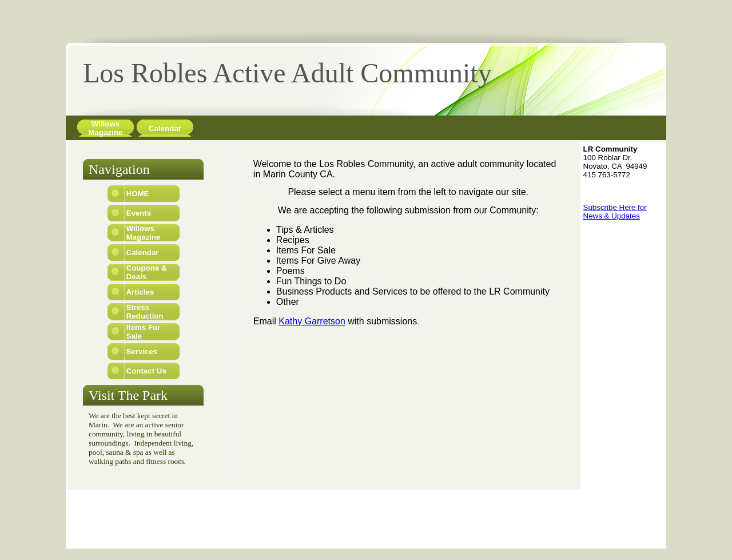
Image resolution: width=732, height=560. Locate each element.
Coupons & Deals (147, 272)
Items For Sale (144, 332)
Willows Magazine (106, 128)
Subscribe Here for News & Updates (615, 212)
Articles (140, 292)
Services (142, 352)
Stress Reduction (145, 312)
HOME (138, 194)
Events (139, 213)
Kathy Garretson (312, 321)
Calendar (165, 128)
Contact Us (146, 371)
